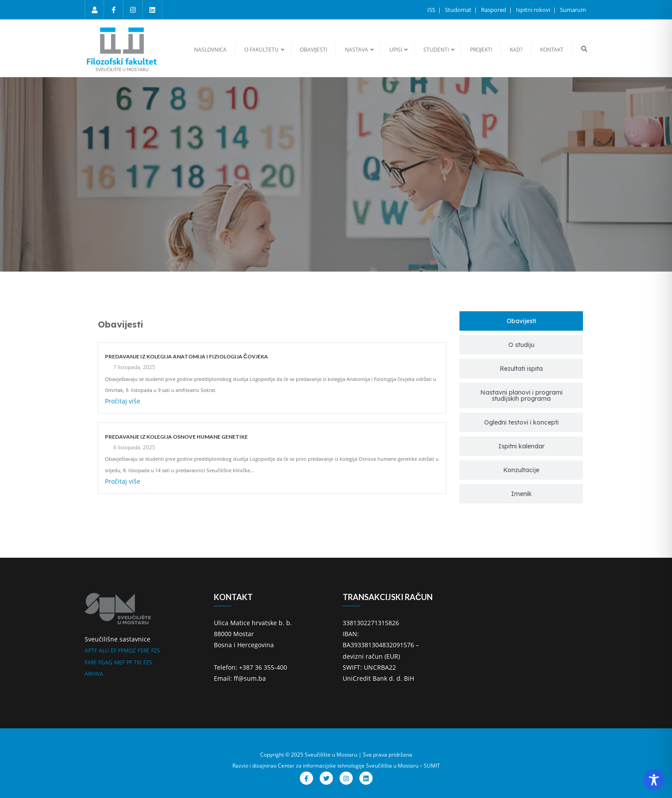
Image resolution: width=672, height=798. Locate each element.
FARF (91, 662)
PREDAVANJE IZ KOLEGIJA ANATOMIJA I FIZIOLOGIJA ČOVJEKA (187, 356)
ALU (104, 651)
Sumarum (573, 10)
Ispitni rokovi (534, 10)
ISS (432, 10)
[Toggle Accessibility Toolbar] (654, 780)
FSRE (144, 651)
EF (114, 651)
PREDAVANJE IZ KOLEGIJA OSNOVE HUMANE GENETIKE (176, 437)
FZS (156, 651)
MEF (119, 662)
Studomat (459, 10)
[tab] (521, 321)
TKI (138, 662)
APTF (91, 651)
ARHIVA (94, 674)
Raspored (494, 10)
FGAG (105, 662)
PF (129, 662)
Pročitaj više (123, 401)
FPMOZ (127, 651)
